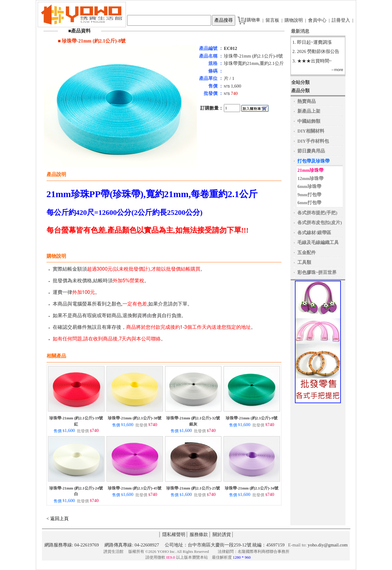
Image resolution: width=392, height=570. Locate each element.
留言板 (272, 20)
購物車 (253, 20)
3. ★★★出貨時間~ (312, 61)
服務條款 (199, 534)
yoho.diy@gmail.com (328, 545)
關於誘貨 (222, 534)
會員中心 (317, 20)
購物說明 (294, 20)
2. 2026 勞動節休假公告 (316, 51)
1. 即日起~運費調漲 (312, 42)
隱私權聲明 (174, 534)
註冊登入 (341, 20)
